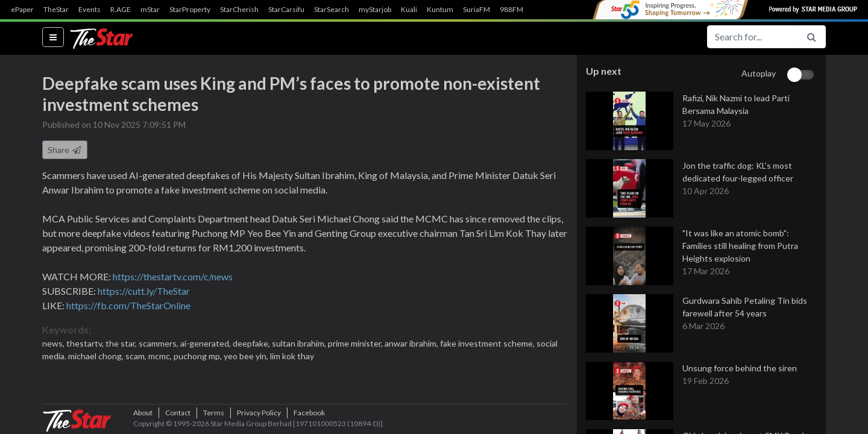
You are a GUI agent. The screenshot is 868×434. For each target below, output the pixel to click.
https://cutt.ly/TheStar (144, 291)
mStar (150, 10)
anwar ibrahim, (412, 343)
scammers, (159, 343)
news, (54, 343)
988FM (511, 10)
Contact (178, 413)
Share (65, 150)
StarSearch (332, 10)
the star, (122, 343)
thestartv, (86, 343)
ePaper (22, 10)
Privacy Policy (259, 413)
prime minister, (356, 343)
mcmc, (161, 356)
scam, (137, 356)
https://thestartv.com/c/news (173, 276)
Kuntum (440, 10)
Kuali (409, 10)
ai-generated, (206, 343)
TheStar (56, 10)
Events (90, 10)
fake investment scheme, (488, 343)
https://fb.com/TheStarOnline (128, 305)
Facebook (309, 413)
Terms (214, 413)
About (143, 413)
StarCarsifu (286, 10)
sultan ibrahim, (300, 343)
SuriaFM (476, 10)
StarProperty (190, 10)
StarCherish (239, 10)
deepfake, (252, 343)
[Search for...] (752, 37)
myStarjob (375, 10)
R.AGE (121, 10)
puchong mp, (199, 356)
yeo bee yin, (247, 356)
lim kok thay (292, 356)
